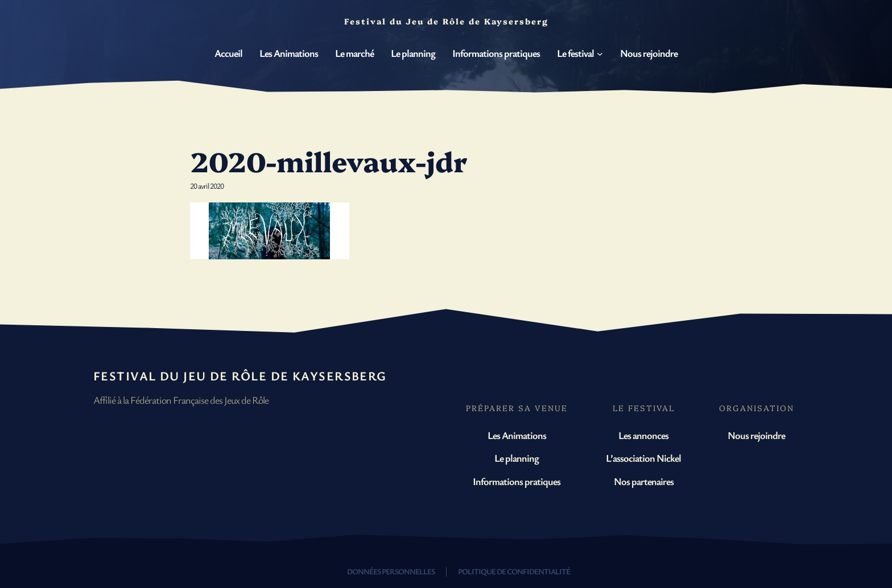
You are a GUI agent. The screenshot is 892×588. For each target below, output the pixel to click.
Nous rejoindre (756, 435)
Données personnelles (391, 571)
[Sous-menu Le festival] (600, 54)
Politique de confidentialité (514, 571)
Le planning (517, 458)
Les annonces (643, 435)
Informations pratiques (517, 481)
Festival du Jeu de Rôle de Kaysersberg (240, 376)
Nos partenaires (644, 481)
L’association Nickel (643, 458)
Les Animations (517, 435)
